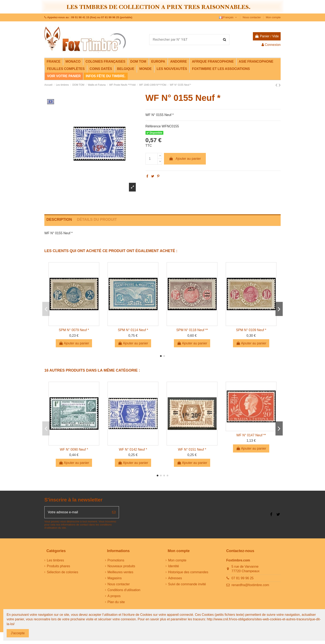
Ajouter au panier (185, 159)
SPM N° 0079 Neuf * (74, 330)
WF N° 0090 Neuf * (74, 449)
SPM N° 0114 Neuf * (133, 330)
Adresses (175, 578)
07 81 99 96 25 (243, 578)
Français (228, 17)
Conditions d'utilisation (124, 590)
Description (59, 220)
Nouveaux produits (121, 566)
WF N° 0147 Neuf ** (251, 435)
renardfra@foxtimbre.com (250, 585)
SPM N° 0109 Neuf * (251, 330)
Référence (153, 126)
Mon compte (273, 17)
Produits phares (58, 566)
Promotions (116, 560)
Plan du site (116, 602)
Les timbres (55, 560)
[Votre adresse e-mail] (77, 512)
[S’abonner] (114, 512)
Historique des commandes (188, 572)
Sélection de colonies (62, 572)
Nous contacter (252, 17)
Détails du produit (97, 220)
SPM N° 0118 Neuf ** (192, 330)
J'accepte (18, 633)
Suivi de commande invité (187, 584)
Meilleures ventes (121, 572)
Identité (173, 566)
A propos (114, 596)
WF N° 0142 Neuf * (133, 449)
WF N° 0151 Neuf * (192, 449)
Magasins (115, 578)
